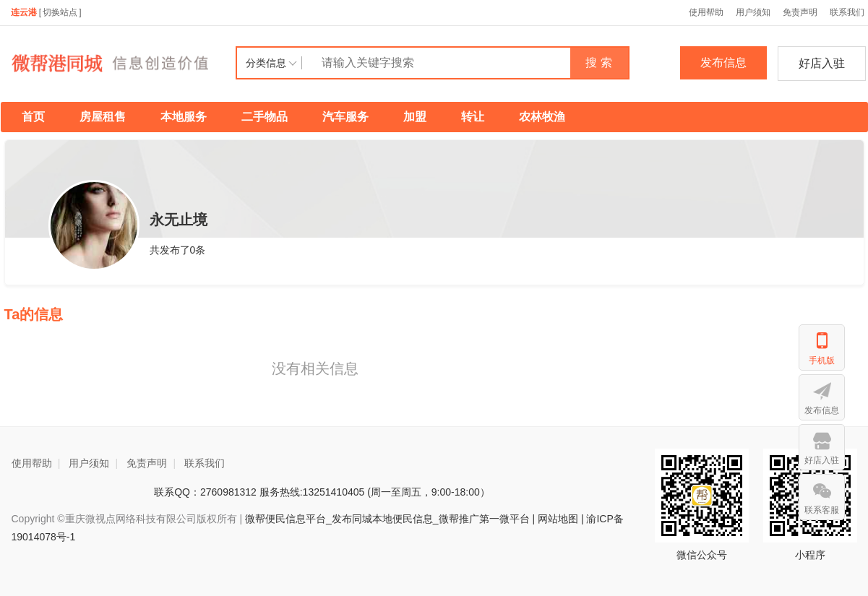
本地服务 (184, 117)
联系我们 (205, 463)
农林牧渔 (542, 117)
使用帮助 (706, 12)
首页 (33, 117)
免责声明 (800, 12)
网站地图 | (561, 519)
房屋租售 (103, 117)
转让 (473, 117)
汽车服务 (345, 117)
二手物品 (265, 117)
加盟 (415, 117)
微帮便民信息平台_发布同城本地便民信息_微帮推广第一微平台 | (388, 519)
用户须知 (753, 12)
